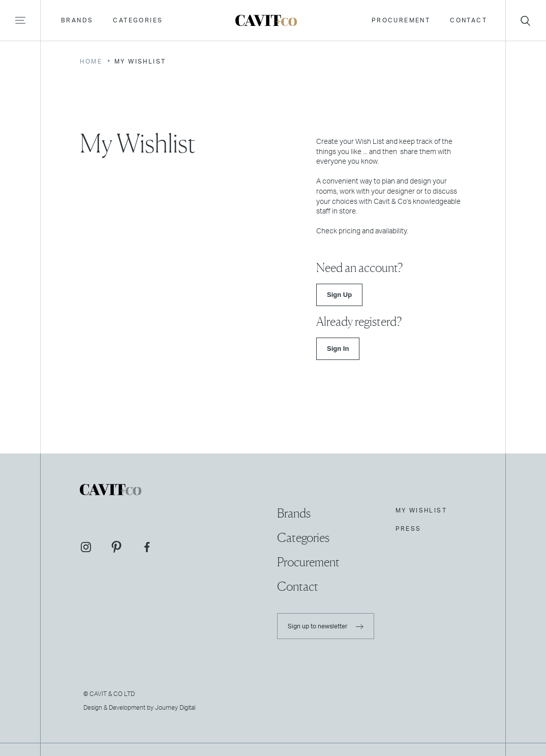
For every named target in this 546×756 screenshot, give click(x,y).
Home (91, 62)
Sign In (338, 349)
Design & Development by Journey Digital (139, 708)
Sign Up (339, 295)
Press (408, 529)
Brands (76, 23)
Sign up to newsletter (326, 627)
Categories (137, 23)
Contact (467, 23)
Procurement (400, 23)
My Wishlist (421, 510)
